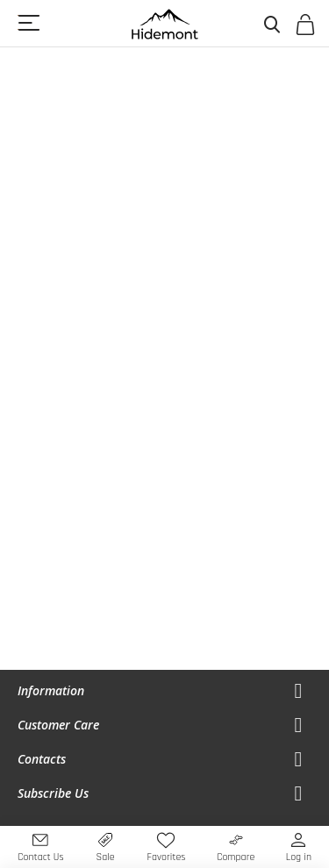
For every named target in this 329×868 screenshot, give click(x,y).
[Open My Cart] (305, 28)
